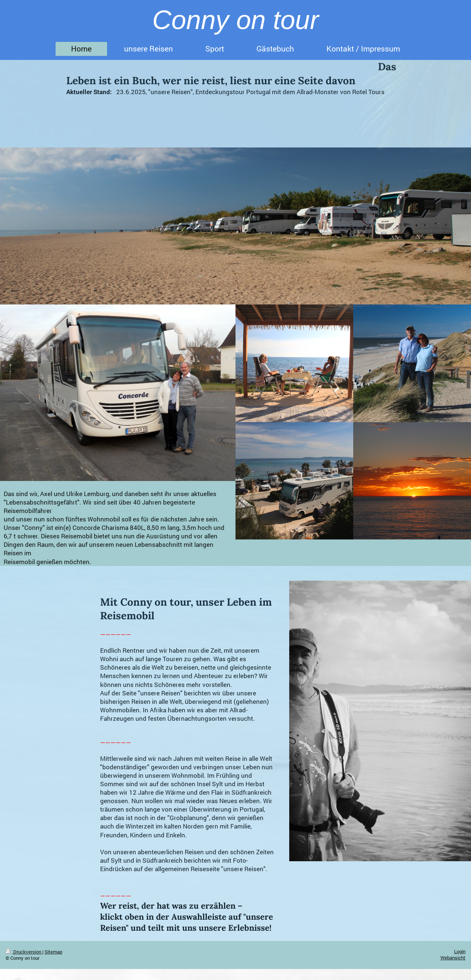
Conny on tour (235, 20)
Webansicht (453, 958)
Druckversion (24, 952)
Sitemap (53, 952)
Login (460, 951)
